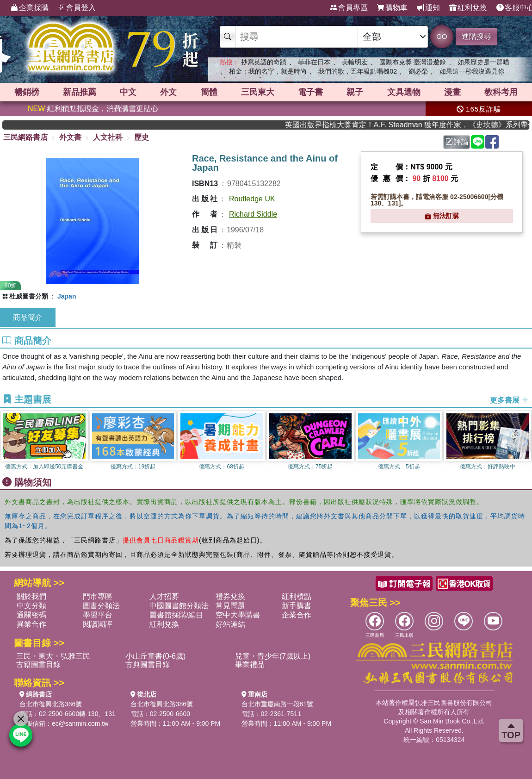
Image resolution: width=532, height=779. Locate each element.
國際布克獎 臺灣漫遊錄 (413, 62)
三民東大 (258, 92)
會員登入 (77, 8)
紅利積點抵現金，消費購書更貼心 (93, 109)
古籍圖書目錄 (38, 664)
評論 (457, 142)
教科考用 (501, 92)
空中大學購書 (238, 615)
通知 (428, 8)
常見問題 (230, 606)
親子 (355, 92)
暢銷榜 (27, 92)
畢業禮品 (250, 664)
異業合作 (31, 624)
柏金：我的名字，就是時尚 (268, 71)
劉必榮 (418, 71)
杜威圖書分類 (29, 296)
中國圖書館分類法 (179, 606)
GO (442, 36)
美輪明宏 (355, 62)
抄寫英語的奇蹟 (264, 62)
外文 (168, 92)
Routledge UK (252, 199)
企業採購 (30, 8)
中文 (128, 92)
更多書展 (509, 400)
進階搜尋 (476, 36)
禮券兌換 (230, 596)
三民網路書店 (25, 137)
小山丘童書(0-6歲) (155, 656)
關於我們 (31, 596)
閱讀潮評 (98, 624)
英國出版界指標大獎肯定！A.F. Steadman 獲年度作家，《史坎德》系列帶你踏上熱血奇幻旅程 (421, 125)
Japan (67, 296)
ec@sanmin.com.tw (80, 723)
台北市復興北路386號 (51, 704)
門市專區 (98, 596)
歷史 (142, 137)
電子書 (310, 92)
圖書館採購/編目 (176, 615)
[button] (525, 441)
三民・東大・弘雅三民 (53, 656)
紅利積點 (297, 596)
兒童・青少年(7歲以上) (273, 656)
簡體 (209, 92)
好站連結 (230, 624)
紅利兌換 (468, 8)
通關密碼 (31, 615)
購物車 (392, 8)
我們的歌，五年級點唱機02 (358, 71)
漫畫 (452, 92)
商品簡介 (28, 317)
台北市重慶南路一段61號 (278, 704)
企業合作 (297, 615)
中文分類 (31, 606)
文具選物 (404, 92)
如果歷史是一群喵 (483, 62)
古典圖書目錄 (148, 664)
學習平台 (98, 615)
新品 (80, 92)
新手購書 (297, 606)
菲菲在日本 (314, 62)
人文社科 (108, 137)
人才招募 (164, 596)
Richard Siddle (253, 214)
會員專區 (349, 8)
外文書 (70, 137)
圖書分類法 (101, 606)
